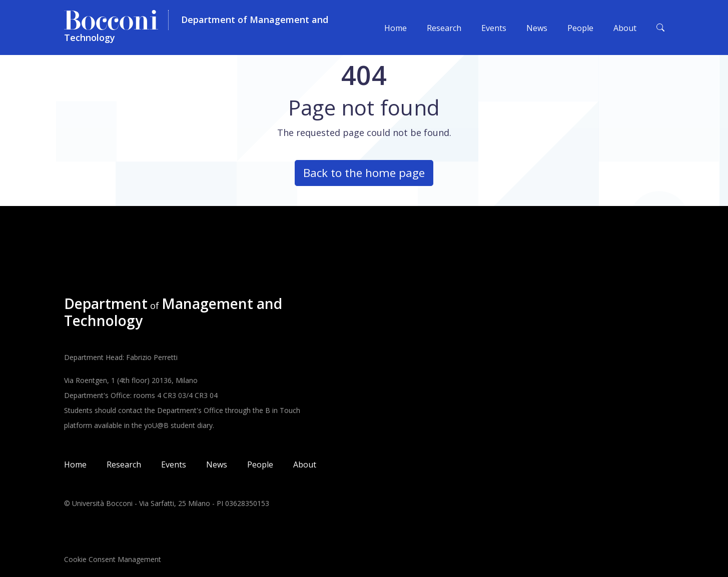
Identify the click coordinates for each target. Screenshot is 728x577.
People (580, 28)
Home (396, 28)
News (537, 28)
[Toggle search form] (660, 27)
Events (494, 28)
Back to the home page (364, 173)
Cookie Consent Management (113, 559)
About (625, 28)
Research (444, 28)
